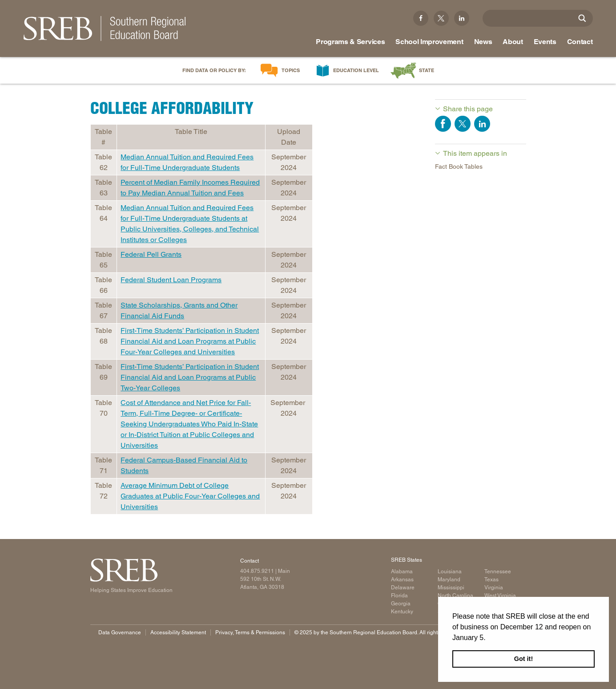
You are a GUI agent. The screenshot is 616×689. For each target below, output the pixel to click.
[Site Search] (582, 18)
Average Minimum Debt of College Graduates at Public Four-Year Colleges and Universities (190, 496)
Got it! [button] (523, 659)
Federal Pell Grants (151, 254)
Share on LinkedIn (482, 124)
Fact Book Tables (459, 166)
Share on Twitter (463, 124)
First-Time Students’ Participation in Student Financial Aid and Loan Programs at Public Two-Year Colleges (190, 377)
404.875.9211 (257, 571)
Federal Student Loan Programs (171, 280)
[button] (489, 638)
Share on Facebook (443, 124)
